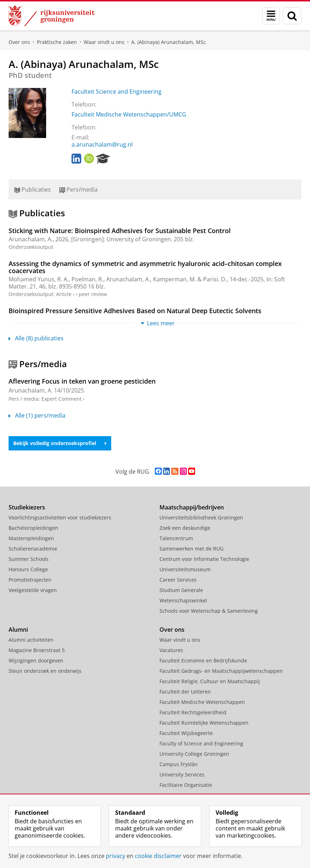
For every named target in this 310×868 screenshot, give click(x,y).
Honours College (28, 569)
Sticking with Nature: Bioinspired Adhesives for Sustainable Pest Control (120, 231)
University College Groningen (194, 754)
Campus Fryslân (179, 764)
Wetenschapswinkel (183, 600)
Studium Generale (181, 590)
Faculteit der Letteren (185, 692)
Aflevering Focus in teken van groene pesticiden (82, 381)
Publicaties (33, 189)
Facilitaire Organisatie (186, 785)
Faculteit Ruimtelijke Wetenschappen (204, 723)
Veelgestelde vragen (33, 590)
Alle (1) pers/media (37, 415)
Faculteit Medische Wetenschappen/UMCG (129, 114)
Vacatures (171, 650)
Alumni (18, 630)
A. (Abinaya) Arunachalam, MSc (169, 42)
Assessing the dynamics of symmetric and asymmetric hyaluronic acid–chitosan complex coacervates (145, 267)
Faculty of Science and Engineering (201, 743)
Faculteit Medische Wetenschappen (202, 702)
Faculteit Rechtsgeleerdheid (193, 712)
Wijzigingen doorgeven (36, 660)
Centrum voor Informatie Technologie (204, 559)
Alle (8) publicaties (36, 338)
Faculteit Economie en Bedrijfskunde (203, 660)
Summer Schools (29, 559)
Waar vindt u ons (104, 42)
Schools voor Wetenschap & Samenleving (209, 611)
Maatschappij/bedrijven (192, 507)
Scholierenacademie (33, 549)
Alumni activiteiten (31, 640)
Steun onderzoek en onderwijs (45, 671)
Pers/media (78, 189)
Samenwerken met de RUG (191, 549)
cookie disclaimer (158, 856)
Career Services (178, 580)
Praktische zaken (57, 42)
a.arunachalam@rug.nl (102, 144)
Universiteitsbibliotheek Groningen (201, 517)
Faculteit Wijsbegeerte (186, 733)
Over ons (19, 42)
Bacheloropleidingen (33, 528)
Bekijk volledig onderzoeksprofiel (60, 443)
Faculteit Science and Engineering (117, 92)
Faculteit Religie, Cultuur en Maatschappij (210, 681)
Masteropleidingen (31, 538)
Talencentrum (176, 538)
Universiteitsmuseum (185, 569)
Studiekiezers (27, 507)
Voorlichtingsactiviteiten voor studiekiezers (60, 517)
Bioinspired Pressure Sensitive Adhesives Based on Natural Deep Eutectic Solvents (135, 311)
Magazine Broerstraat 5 (37, 650)
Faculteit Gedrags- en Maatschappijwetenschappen (221, 671)
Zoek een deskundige (185, 528)
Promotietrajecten (30, 580)
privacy (115, 856)
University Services (182, 775)
